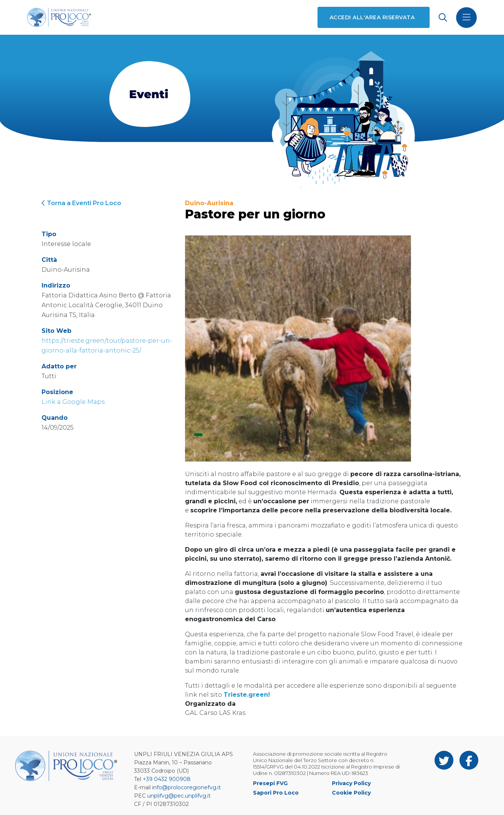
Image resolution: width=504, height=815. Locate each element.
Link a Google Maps (73, 402)
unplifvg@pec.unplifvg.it (179, 796)
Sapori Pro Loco (276, 793)
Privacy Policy (351, 783)
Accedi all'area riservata (372, 17)
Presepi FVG (270, 783)
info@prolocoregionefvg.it (186, 787)
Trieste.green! (247, 695)
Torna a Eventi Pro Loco (81, 203)
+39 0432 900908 (167, 779)
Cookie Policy (351, 793)
